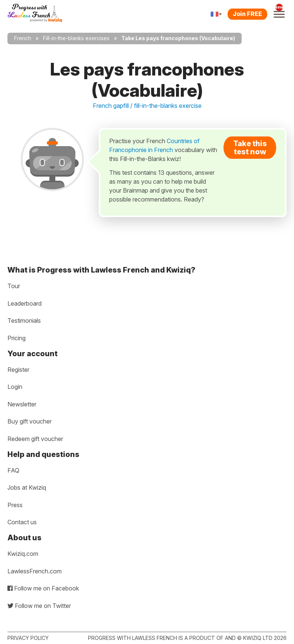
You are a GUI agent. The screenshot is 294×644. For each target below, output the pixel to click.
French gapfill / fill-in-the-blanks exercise (147, 106)
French (23, 38)
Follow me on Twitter (39, 606)
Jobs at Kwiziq (27, 487)
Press (15, 505)
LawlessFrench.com (35, 571)
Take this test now (250, 148)
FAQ (13, 470)
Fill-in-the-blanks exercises (76, 38)
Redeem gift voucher (35, 439)
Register (18, 370)
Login (15, 387)
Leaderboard (24, 303)
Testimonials (24, 321)
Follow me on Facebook (43, 588)
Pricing (17, 338)
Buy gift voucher (30, 421)
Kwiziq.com (23, 554)
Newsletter (22, 404)
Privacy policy (28, 638)
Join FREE (247, 14)
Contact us (22, 522)
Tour (14, 286)
